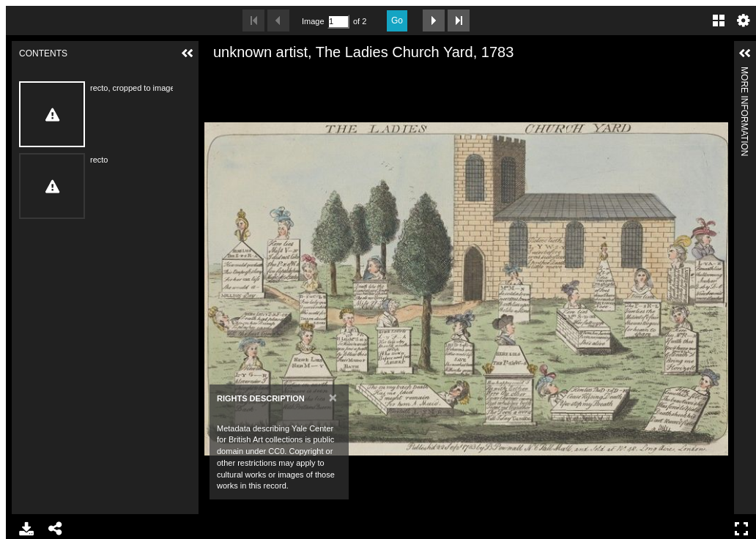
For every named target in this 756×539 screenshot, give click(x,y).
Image (313, 21)
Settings (744, 21)
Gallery (719, 21)
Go (397, 21)
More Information (744, 73)
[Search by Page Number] (338, 22)
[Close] (333, 397)
